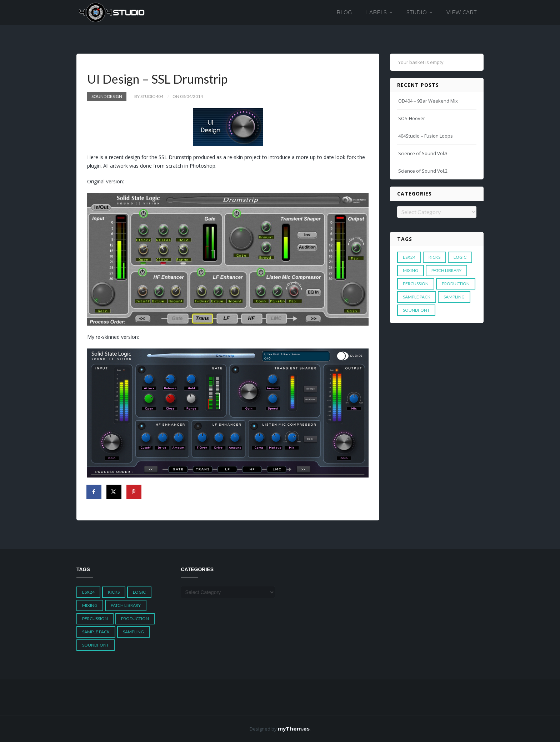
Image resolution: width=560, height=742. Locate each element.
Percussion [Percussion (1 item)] (416, 284)
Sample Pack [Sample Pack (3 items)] (417, 297)
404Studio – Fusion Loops (426, 136)
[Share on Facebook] (94, 492)
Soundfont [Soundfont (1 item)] (416, 310)
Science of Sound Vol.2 (423, 171)
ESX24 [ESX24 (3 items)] (409, 257)
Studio (417, 13)
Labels (376, 13)
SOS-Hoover (412, 118)
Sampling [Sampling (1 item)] (454, 297)
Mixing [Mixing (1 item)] (411, 270)
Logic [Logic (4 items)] (460, 257)
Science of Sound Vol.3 (423, 153)
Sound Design (107, 96)
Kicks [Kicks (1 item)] (434, 257)
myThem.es (294, 729)
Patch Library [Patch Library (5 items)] (446, 270)
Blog (344, 13)
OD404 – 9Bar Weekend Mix (428, 101)
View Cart (461, 13)
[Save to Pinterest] (134, 492)
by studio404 (149, 96)
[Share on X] (114, 492)
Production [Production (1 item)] (456, 284)
